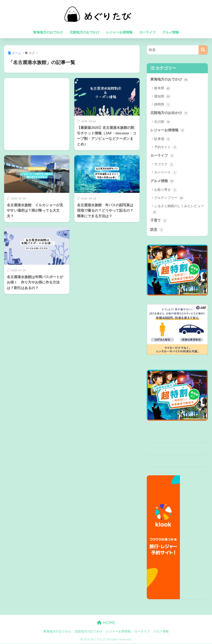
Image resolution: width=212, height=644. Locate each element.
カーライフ (147, 32)
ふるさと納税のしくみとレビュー (178, 210)
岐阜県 (162, 88)
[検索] (203, 50)
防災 (157, 230)
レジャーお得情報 (119, 32)
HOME (106, 623)
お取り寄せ (166, 190)
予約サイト (166, 147)
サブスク (164, 165)
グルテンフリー (169, 198)
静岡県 (162, 105)
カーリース (166, 173)
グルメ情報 (171, 32)
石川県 (162, 122)
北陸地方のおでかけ (84, 32)
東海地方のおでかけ (48, 32)
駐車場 (162, 139)
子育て (159, 221)
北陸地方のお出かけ (169, 113)
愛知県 (162, 97)
